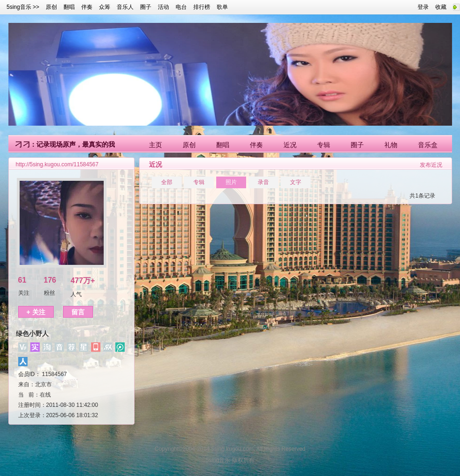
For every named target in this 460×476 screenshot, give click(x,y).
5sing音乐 (19, 7)
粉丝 (50, 293)
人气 (76, 294)
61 (22, 280)
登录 (423, 7)
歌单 (222, 7)
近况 (290, 145)
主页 (156, 145)
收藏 (441, 7)
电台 (181, 7)
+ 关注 (36, 312)
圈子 (146, 7)
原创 (51, 7)
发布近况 (431, 165)
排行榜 (202, 7)
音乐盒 (428, 145)
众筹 (105, 7)
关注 (24, 293)
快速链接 (456, 7)
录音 (263, 182)
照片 (231, 182)
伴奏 (87, 7)
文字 (296, 182)
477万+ (83, 281)
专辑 (324, 145)
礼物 (391, 145)
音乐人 (125, 7)
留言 (78, 312)
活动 (163, 7)
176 (50, 280)
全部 (167, 182)
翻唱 (69, 7)
